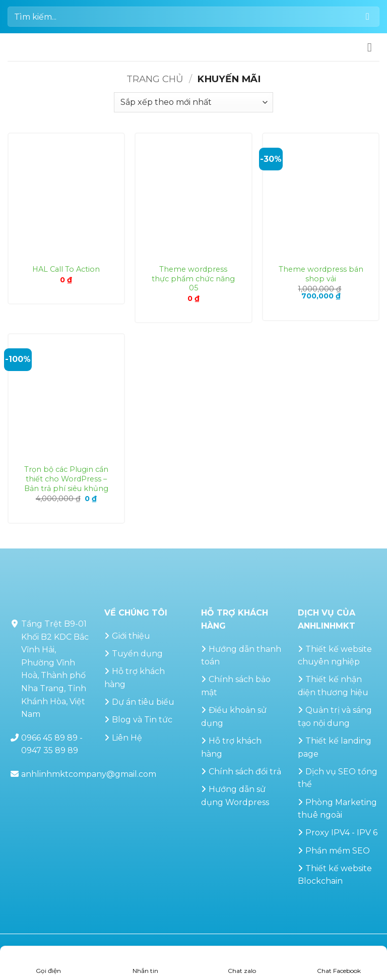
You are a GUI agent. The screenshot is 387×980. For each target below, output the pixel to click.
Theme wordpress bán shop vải (321, 274)
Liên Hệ (127, 738)
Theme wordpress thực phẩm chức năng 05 (193, 279)
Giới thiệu (131, 636)
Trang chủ (155, 79)
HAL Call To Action (66, 269)
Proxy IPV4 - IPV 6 (341, 833)
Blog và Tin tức (142, 720)
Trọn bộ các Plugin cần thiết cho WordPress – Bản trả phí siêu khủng (66, 479)
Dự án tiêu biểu (143, 702)
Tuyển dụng (137, 654)
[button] (373, 47)
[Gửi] (368, 16)
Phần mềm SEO (338, 851)
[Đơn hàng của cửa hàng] (193, 102)
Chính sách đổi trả (245, 772)
